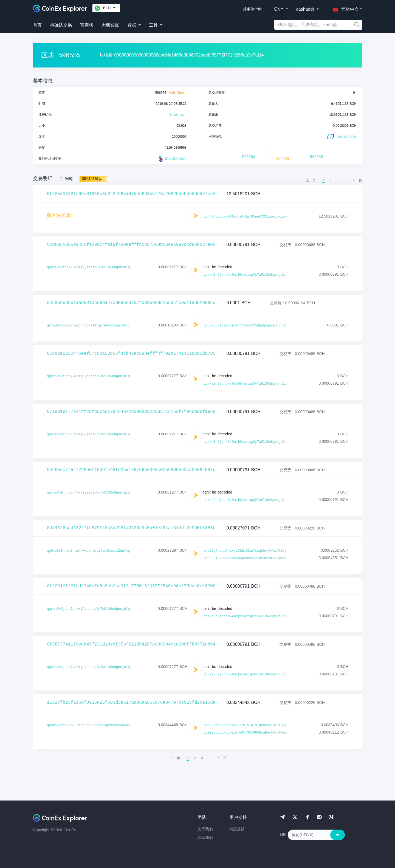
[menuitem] (357, 180)
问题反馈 (237, 829)
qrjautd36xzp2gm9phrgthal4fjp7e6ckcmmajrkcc (88, 326)
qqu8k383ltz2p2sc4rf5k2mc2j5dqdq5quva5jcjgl (245, 326)
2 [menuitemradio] (330, 180)
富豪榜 (87, 25)
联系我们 (205, 838)
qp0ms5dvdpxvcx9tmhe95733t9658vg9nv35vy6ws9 (88, 725)
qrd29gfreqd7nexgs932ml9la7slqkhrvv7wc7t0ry (245, 551)
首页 (37, 25)
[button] (345, 8)
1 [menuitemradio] (323, 180)
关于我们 (205, 829)
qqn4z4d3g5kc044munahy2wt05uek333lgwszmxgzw (245, 217)
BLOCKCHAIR (172, 159)
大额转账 (110, 25)
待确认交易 (61, 25)
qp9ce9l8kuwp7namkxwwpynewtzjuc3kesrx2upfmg (88, 551)
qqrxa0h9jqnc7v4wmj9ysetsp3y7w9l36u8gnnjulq (88, 267)
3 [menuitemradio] (338, 180)
